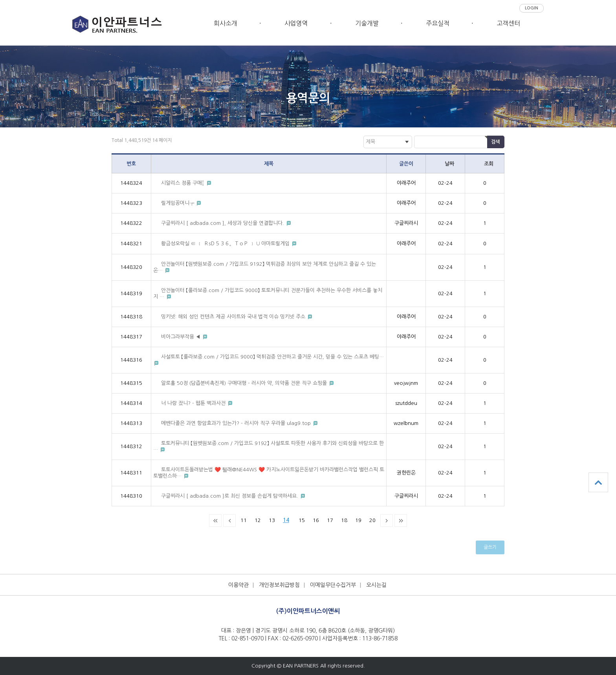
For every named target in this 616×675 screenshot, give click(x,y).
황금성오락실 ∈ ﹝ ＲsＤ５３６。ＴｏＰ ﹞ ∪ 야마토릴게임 (226, 244)
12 (258, 520)
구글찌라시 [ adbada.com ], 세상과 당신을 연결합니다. (223, 223)
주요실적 (438, 23)
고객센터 (508, 23)
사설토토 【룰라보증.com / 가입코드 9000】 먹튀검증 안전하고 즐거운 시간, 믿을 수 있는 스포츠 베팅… (272, 357)
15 (302, 520)
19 (358, 520)
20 (372, 520)
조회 (489, 164)
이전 (229, 521)
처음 (215, 521)
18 (344, 520)
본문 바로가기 (0, 16)
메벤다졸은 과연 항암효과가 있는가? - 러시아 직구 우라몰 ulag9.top (237, 423)
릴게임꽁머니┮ (178, 203)
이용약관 (238, 585)
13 (272, 520)
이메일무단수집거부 (333, 585)
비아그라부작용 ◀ (181, 337)
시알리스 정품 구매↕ (183, 183)
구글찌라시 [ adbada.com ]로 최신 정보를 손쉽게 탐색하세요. (230, 496)
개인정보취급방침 (279, 585)
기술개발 (367, 23)
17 (330, 520)
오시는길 (376, 585)
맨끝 (401, 521)
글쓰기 (490, 547)
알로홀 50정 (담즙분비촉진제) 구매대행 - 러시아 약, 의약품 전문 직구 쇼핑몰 (245, 383)
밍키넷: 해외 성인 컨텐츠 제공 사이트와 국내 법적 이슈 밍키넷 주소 (234, 317)
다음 (387, 521)
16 (316, 520)
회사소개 (225, 23)
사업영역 (296, 23)
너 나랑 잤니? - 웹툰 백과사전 (194, 403)
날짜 (449, 164)
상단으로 (598, 482)
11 (244, 520)
